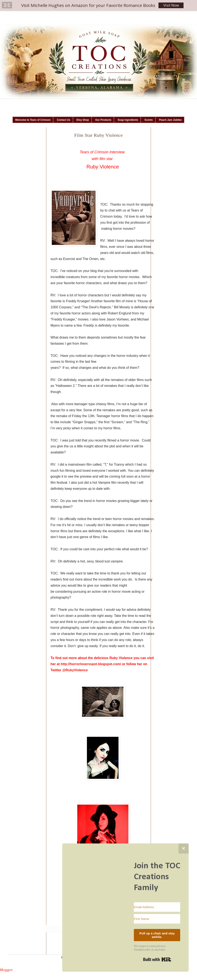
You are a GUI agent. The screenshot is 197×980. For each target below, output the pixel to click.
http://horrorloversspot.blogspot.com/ (91, 664)
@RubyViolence (75, 670)
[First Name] (157, 919)
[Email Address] (157, 907)
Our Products (103, 120)
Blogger (6, 970)
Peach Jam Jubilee (170, 120)
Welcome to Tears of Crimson (33, 120)
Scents (148, 120)
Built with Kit (157, 959)
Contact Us (63, 120)
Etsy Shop (83, 120)
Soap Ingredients (128, 120)
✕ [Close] (184, 848)
